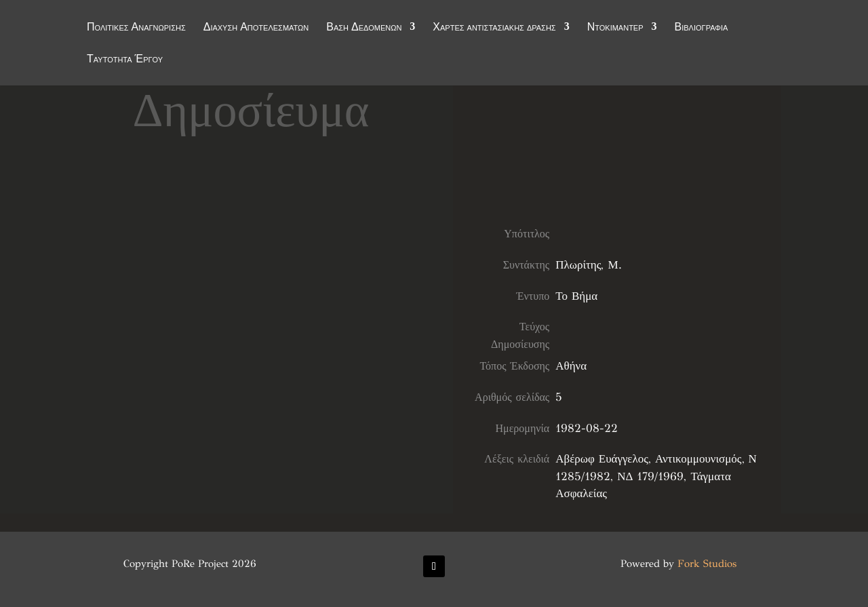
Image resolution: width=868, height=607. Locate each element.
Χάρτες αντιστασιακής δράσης (494, 28)
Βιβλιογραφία (702, 28)
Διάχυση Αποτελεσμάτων (256, 28)
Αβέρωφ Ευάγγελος (602, 459)
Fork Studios (707, 564)
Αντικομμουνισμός (698, 459)
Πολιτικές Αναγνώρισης (136, 28)
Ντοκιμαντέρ (615, 28)
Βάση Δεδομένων (364, 28)
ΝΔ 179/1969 (650, 476)
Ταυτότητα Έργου (125, 60)
